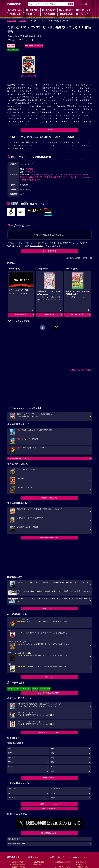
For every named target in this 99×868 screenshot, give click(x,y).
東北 (52, 758)
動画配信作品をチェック (49, 538)
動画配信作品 (66, 14)
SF (9, 793)
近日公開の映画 (66, 10)
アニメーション (24, 40)
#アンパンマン (13, 50)
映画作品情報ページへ (17, 839)
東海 (52, 753)
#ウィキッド (25, 688)
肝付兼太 (86, 174)
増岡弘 (23, 177)
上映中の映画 (32, 10)
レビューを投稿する (49, 251)
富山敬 (31, 180)
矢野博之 (30, 169)
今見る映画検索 (83, 4)
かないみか (55, 174)
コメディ (12, 798)
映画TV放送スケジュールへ (49, 732)
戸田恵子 (36, 174)
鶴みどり (72, 174)
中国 (10, 767)
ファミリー (12, 40)
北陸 (52, 762)
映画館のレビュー (41, 864)
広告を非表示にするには (80, 370)
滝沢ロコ (67, 177)
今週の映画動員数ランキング (19, 458)
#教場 (34, 688)
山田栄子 (38, 180)
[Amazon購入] (28, 76)
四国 (52, 767)
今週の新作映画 (49, 10)
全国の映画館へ (49, 778)
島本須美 (48, 177)
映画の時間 (12, 21)
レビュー (29, 46)
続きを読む (49, 130)
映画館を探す (16, 14)
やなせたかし (32, 172)
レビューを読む (83, 14)
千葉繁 (79, 174)
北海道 (11, 758)
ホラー (53, 798)
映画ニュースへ (49, 608)
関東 (52, 749)
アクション (12, 789)
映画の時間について (49, 833)
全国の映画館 (39, 862)
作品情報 (23, 21)
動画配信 (38, 46)
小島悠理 (24, 180)
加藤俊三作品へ (21, 315)
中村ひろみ (84, 177)
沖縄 (52, 771)
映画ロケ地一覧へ (49, 808)
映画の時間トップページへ (18, 844)
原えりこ (75, 177)
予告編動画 (49, 14)
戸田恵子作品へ (49, 315)
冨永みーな (45, 174)
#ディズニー (44, 688)
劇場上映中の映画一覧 (49, 498)
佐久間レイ (31, 177)
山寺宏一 (40, 177)
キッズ (53, 793)
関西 (10, 753)
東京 (10, 749)
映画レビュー (49, 677)
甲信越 (11, 762)
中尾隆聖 (64, 174)
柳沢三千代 (58, 177)
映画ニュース (32, 14)
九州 (10, 771)
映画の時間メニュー (16, 10)
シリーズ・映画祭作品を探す (49, 693)
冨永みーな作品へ (77, 315)
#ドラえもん (12, 688)
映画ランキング (83, 10)
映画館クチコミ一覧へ (49, 804)
